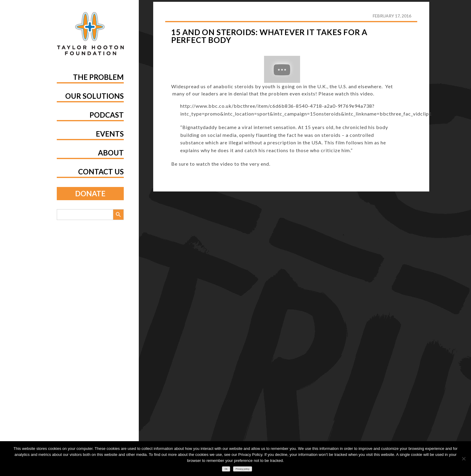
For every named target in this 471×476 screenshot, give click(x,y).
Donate (90, 193)
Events (110, 134)
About (111, 153)
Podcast (107, 115)
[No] (463, 459)
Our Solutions (94, 96)
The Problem (98, 77)
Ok (226, 469)
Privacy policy (242, 469)
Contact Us (101, 172)
